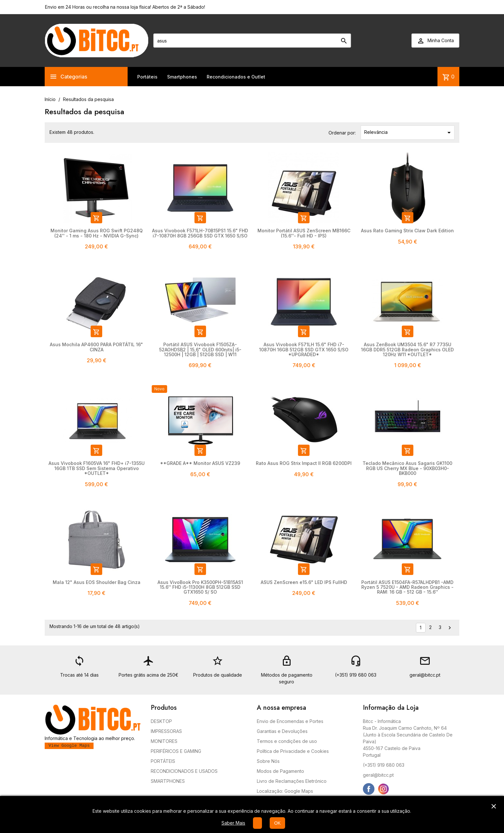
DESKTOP (161, 721)
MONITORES (164, 741)
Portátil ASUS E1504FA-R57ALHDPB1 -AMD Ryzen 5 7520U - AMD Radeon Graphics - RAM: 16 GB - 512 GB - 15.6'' (407, 587)
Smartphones (182, 77)
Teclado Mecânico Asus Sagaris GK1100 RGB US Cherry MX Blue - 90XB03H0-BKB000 (407, 468)
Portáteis (147, 77)
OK (277, 823)
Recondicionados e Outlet (236, 77)
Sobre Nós (268, 761)
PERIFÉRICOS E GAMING (176, 751)
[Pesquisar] (252, 41)
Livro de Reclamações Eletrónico (292, 781)
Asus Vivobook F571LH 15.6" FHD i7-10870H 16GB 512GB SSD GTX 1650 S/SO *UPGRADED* (304, 349)
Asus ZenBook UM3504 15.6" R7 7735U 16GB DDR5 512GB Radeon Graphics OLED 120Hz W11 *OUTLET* (407, 349)
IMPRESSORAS (166, 731)
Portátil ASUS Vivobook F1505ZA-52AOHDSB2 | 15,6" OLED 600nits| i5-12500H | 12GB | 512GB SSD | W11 (200, 349)
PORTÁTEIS (163, 761)
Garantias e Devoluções (282, 731)
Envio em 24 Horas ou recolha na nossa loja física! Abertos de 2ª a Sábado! (125, 7)
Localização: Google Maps (285, 791)
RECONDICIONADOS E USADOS (184, 771)
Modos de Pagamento (280, 771)
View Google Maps (69, 746)
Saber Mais (233, 823)
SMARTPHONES (168, 781)
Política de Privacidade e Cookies (293, 751)
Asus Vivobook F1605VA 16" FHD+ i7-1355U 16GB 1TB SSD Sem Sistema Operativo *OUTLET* (97, 468)
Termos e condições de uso (287, 741)
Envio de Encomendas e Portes (290, 721)
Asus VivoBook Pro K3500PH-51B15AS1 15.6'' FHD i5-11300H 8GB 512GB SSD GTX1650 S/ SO (200, 587)
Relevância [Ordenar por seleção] (409, 133)
